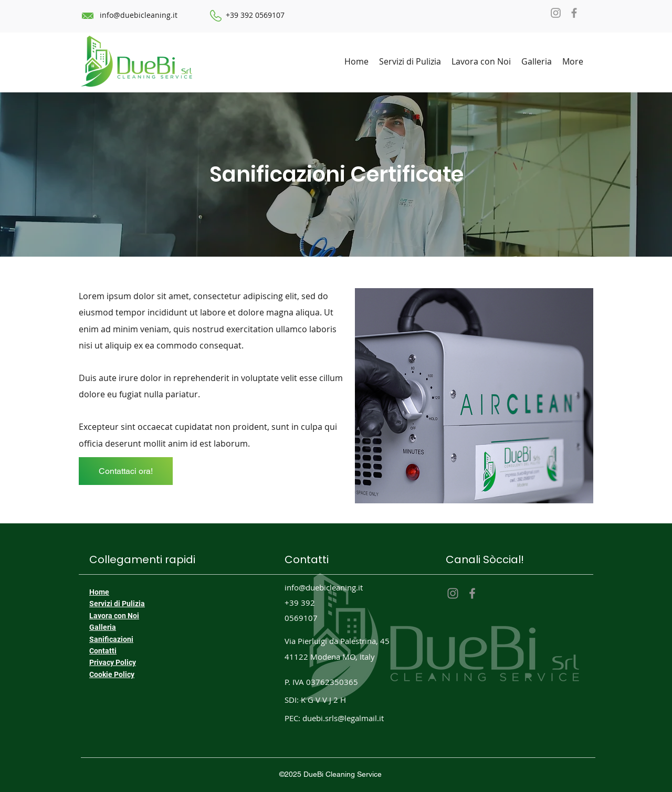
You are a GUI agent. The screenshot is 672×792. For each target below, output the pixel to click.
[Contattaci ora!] (126, 471)
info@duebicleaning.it (139, 15)
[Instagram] (556, 13)
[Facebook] (574, 13)
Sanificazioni (111, 639)
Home (99, 592)
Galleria (103, 627)
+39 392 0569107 (255, 15)
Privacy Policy (113, 662)
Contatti (103, 651)
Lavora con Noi (114, 616)
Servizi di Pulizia (117, 604)
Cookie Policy (112, 674)
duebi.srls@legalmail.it (343, 718)
